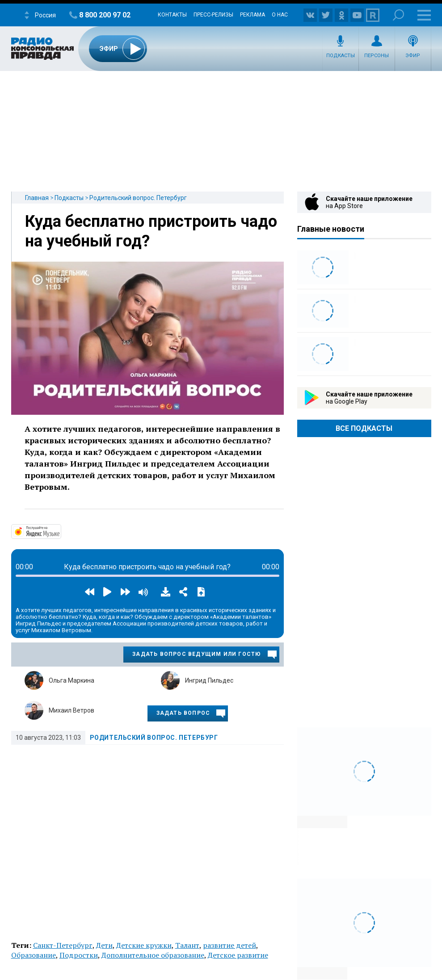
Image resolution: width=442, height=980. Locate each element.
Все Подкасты (364, 428)
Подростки (79, 955)
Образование (34, 955)
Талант (187, 945)
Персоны (377, 56)
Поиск (398, 15)
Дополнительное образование (153, 955)
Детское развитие (238, 955)
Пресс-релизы (213, 15)
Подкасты (341, 56)
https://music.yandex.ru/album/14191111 (60, 531)
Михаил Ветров (72, 710)
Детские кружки (144, 945)
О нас (280, 15)
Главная (37, 198)
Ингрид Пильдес (209, 680)
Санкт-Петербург (63, 945)
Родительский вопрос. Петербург (138, 198)
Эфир (413, 56)
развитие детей (229, 945)
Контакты (172, 15)
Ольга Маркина (72, 680)
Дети (104, 945)
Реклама (253, 15)
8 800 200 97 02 (105, 15)
